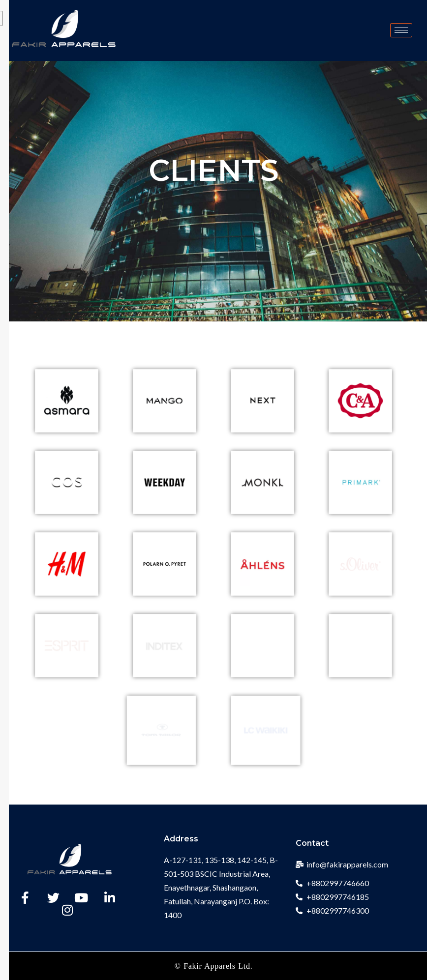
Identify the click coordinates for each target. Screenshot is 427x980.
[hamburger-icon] (401, 30)
